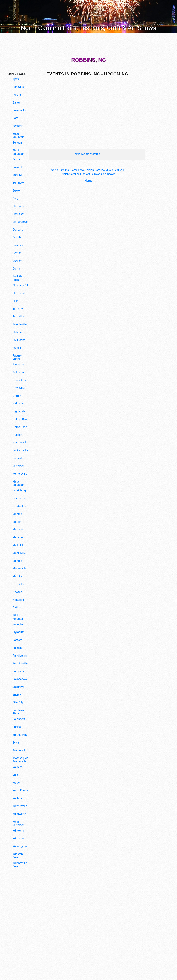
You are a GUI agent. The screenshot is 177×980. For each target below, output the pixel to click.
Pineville (18, 624)
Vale (15, 775)
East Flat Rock (18, 278)
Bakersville (19, 110)
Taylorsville (19, 750)
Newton (17, 592)
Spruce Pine (20, 735)
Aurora (17, 95)
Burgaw (17, 175)
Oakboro (18, 608)
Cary (15, 198)
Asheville (18, 87)
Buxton (17, 191)
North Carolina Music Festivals (106, 170)
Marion (17, 522)
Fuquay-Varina (17, 357)
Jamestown (20, 458)
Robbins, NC (88, 60)
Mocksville (19, 553)
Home (88, 181)
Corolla (17, 237)
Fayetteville (20, 324)
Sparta (17, 727)
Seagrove (18, 687)
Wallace (17, 798)
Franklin (17, 348)
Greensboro (20, 380)
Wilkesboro (19, 838)
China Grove (20, 222)
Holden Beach (21, 419)
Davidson (18, 245)
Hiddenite (19, 403)
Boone (17, 159)
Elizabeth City (21, 285)
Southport (19, 719)
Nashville (18, 584)
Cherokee (18, 214)
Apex (16, 79)
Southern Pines (18, 712)
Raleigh (17, 648)
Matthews (19, 529)
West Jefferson (19, 823)
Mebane (18, 537)
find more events (87, 154)
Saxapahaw (20, 679)
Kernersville (20, 474)
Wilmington (20, 846)
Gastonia (18, 364)
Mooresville (20, 569)
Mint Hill (18, 545)
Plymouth (19, 632)
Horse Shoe (20, 427)
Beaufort (18, 126)
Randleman (20, 656)
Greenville (19, 388)
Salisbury (18, 671)
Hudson (17, 435)
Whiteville (19, 831)
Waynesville (20, 806)
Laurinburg (19, 490)
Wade (16, 783)
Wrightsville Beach (20, 865)
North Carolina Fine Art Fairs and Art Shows (88, 174)
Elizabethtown (21, 293)
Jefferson (19, 466)
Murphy (17, 576)
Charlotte (18, 206)
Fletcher (18, 332)
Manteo (17, 514)
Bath (15, 118)
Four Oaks (19, 340)
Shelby (17, 695)
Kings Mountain (18, 483)
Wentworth (19, 814)
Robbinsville (20, 663)
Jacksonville (20, 450)
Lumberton (19, 506)
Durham (17, 269)
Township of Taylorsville (20, 760)
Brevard (17, 167)
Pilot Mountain (18, 617)
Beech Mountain (18, 135)
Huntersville (20, 443)
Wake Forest (20, 790)
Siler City (18, 702)
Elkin (16, 301)
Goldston (18, 372)
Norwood (18, 600)
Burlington (19, 183)
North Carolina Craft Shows (68, 170)
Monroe (17, 561)
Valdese (18, 767)
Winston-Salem (18, 856)
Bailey (16, 103)
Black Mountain (18, 152)
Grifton (17, 396)
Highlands (19, 411)
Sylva (16, 743)
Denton (17, 253)
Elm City (18, 309)
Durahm (17, 261)
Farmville (18, 317)
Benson (17, 143)
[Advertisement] (17, 928)
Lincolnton (19, 498)
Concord (18, 230)
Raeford (17, 640)
